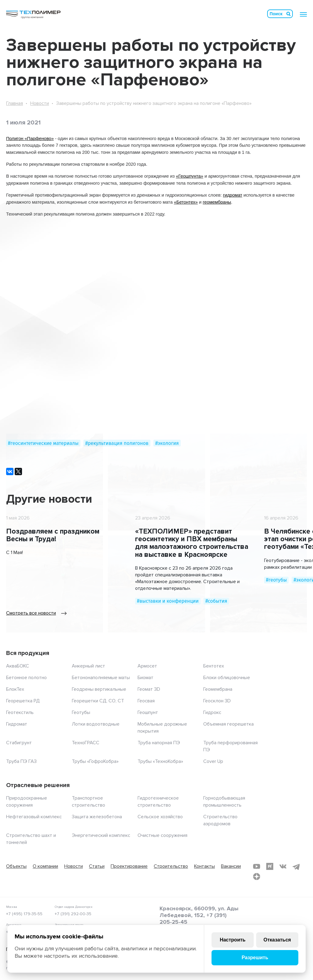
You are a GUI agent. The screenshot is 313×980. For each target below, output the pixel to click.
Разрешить (255, 958)
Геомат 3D (149, 689)
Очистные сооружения (162, 835)
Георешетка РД (23, 701)
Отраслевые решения (38, 785)
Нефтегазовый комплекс (34, 817)
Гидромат (17, 724)
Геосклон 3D (217, 701)
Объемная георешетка (228, 724)
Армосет (147, 666)
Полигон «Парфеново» (30, 139)
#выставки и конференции (168, 601)
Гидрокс (212, 712)
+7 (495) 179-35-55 (24, 914)
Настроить (233, 940)
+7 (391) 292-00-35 (73, 914)
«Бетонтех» (186, 202)
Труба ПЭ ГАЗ (21, 761)
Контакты (204, 866)
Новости (40, 103)
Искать (289, 14)
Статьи (97, 866)
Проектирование (129, 866)
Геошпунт (148, 712)
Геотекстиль (20, 712)
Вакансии (231, 866)
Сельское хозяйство (160, 817)
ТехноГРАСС (86, 743)
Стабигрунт (19, 743)
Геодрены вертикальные (99, 689)
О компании (45, 866)
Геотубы (81, 712)
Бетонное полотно (26, 678)
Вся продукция (28, 653)
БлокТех (15, 689)
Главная (15, 103)
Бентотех (214, 666)
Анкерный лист (88, 666)
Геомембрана (218, 689)
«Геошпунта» (189, 176)
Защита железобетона (97, 817)
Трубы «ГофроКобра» (95, 761)
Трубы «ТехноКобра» (160, 761)
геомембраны (217, 202)
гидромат (232, 195)
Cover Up (213, 761)
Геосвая (146, 701)
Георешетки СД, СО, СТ (98, 701)
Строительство (171, 866)
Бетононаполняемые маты (101, 678)
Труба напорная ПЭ (159, 743)
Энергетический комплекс (101, 835)
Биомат (145, 678)
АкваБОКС (18, 666)
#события (216, 601)
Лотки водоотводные (96, 724)
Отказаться (277, 940)
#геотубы (276, 580)
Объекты (16, 866)
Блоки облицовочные (227, 678)
